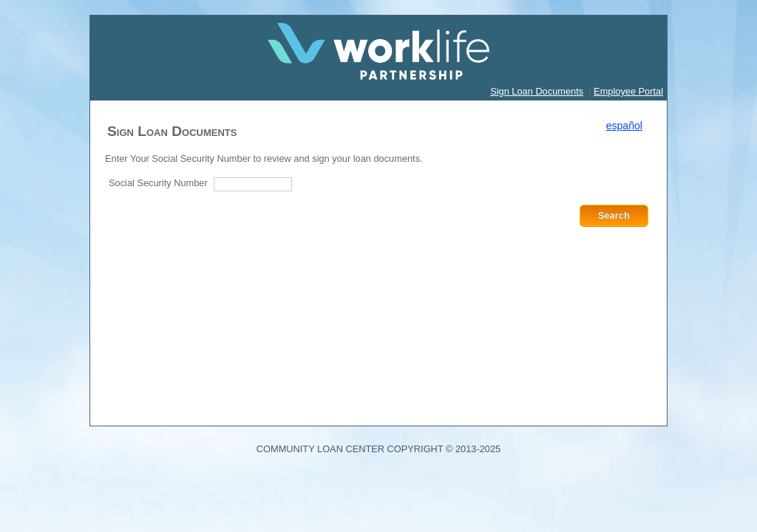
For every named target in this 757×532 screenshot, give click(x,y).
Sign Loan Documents (537, 91)
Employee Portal (628, 91)
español (624, 126)
